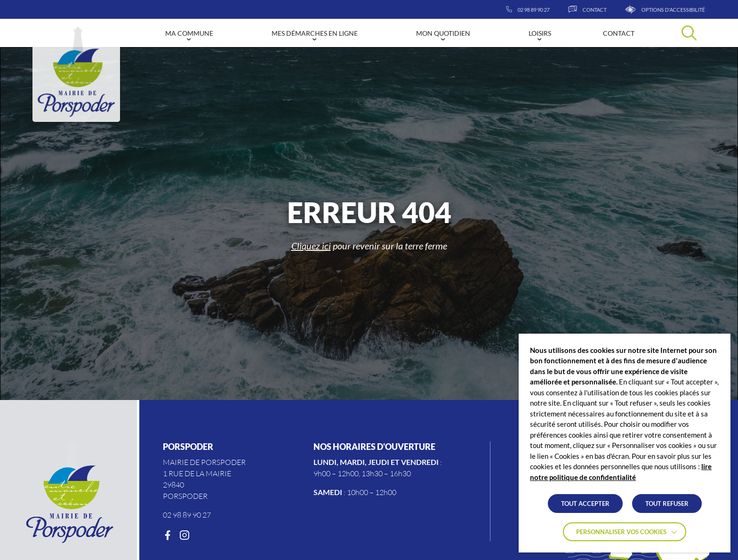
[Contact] (608, 9)
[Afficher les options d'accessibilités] (686, 9)
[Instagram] (184, 536)
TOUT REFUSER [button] (667, 504)
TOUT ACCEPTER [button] (585, 504)
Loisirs (540, 33)
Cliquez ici (311, 246)
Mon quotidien (443, 33)
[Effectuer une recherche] (689, 33)
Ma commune (189, 33)
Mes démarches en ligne (315, 33)
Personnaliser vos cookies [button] (621, 532)
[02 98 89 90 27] (548, 9)
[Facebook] (168, 536)
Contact (619, 33)
